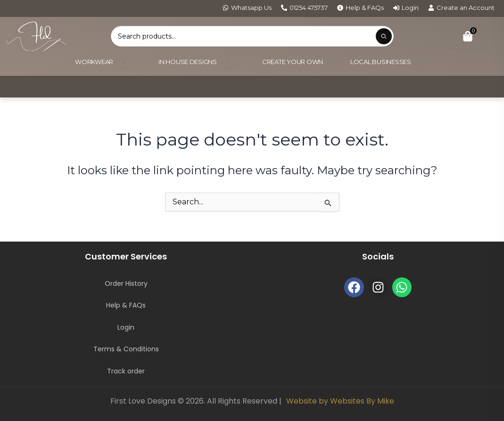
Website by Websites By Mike (340, 401)
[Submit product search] (384, 36)
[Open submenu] (124, 62)
